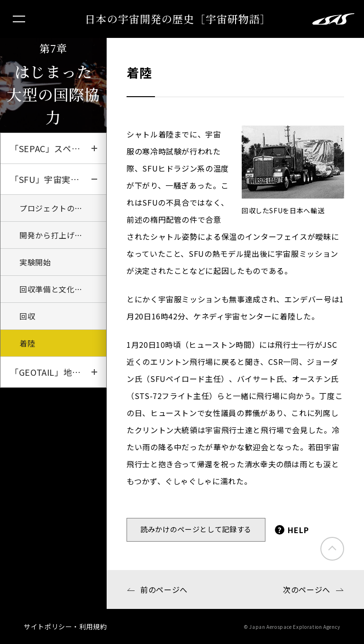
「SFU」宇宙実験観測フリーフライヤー (58, 179)
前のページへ (164, 590)
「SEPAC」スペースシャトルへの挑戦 (58, 148)
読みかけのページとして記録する (196, 529)
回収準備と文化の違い (59, 289)
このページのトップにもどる (332, 549)
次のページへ (307, 590)
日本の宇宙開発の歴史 (178, 19)
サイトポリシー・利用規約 (65, 626)
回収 (27, 316)
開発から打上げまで (55, 235)
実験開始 (35, 262)
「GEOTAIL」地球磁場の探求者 (58, 372)
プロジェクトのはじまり (63, 208)
